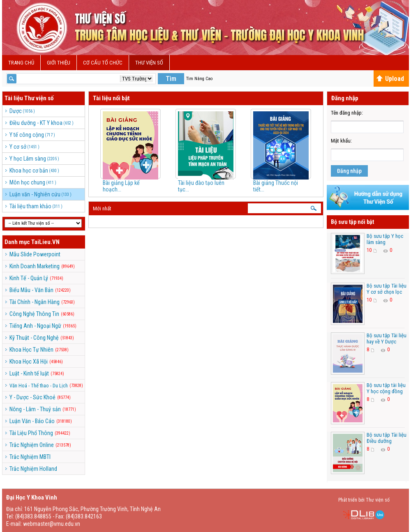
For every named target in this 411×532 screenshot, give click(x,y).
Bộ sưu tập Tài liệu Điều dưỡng (387, 438)
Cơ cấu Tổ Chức (103, 63)
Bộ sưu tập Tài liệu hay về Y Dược (387, 339)
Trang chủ (21, 63)
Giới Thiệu (59, 63)
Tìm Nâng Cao (199, 79)
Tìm (171, 79)
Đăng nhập (349, 171)
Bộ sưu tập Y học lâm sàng (385, 239)
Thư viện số (149, 63)
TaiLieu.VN (45, 242)
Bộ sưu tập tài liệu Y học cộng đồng (386, 388)
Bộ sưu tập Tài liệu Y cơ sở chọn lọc (387, 289)
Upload (390, 79)
